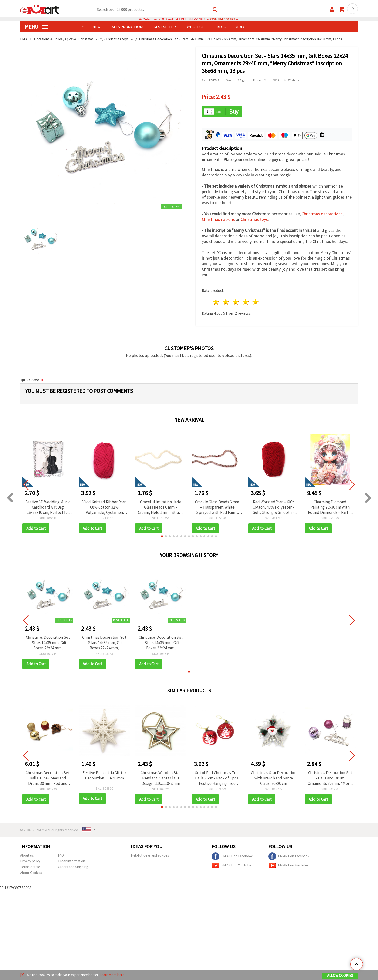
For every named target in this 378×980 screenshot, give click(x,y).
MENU (36, 27)
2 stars (226, 302)
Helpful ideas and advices (150, 855)
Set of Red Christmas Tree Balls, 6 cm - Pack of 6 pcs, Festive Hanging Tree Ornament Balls (217, 778)
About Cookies (31, 873)
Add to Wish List (287, 80)
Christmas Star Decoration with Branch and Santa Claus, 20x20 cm (274, 778)
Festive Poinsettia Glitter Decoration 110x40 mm (104, 775)
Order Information (71, 861)
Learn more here (112, 975)
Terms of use (30, 867)
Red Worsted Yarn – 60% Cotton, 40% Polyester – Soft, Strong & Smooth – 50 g (274, 507)
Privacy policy (30, 861)
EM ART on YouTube (231, 866)
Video (240, 27)
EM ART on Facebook (232, 856)
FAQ (61, 855)
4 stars (246, 302)
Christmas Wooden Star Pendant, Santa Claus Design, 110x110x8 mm (161, 778)
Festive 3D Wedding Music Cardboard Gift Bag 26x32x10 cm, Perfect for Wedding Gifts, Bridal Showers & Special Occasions (48, 507)
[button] (162, 536)
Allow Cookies (340, 976)
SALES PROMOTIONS (127, 27)
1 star (216, 302)
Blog (221, 27)
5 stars (256, 302)
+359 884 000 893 (222, 19)
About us (27, 855)
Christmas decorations (322, 214)
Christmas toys (254, 219)
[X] (22, 975)
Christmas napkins (218, 219)
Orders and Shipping (73, 867)
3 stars (236, 302)
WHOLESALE (197, 27)
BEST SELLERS (166, 27)
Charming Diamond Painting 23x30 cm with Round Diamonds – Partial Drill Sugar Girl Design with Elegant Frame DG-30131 (330, 507)
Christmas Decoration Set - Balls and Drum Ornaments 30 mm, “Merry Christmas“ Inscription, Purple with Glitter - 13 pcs (330, 778)
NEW (97, 27)
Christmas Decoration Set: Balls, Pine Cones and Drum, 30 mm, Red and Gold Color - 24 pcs (48, 778)
